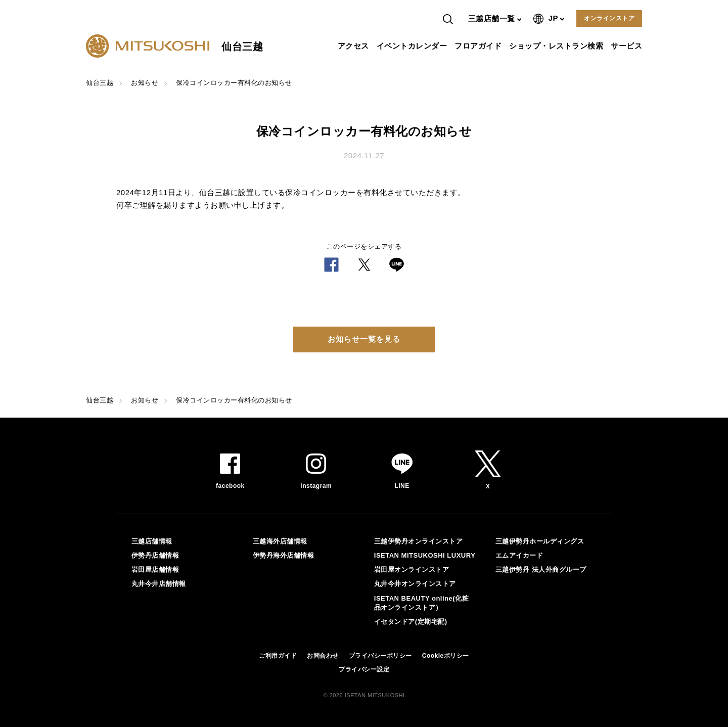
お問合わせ (323, 656)
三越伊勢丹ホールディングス (540, 541)
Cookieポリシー (446, 656)
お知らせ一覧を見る (364, 339)
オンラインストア (609, 18)
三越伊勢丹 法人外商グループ (541, 570)
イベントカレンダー (413, 46)
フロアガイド (479, 46)
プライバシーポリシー (380, 656)
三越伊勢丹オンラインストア (419, 541)
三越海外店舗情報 (280, 541)
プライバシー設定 (364, 669)
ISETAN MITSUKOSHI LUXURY (425, 555)
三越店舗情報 (152, 541)
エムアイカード (519, 555)
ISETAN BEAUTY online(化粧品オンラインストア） (421, 603)
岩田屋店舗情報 (155, 570)
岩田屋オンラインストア (412, 570)
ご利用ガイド (278, 656)
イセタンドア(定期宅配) (411, 622)
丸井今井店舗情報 (159, 584)
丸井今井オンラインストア (415, 584)
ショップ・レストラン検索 (557, 46)
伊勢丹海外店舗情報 (284, 555)
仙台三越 (100, 83)
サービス (628, 46)
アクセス (355, 46)
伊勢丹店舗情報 (155, 555)
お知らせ (145, 83)
